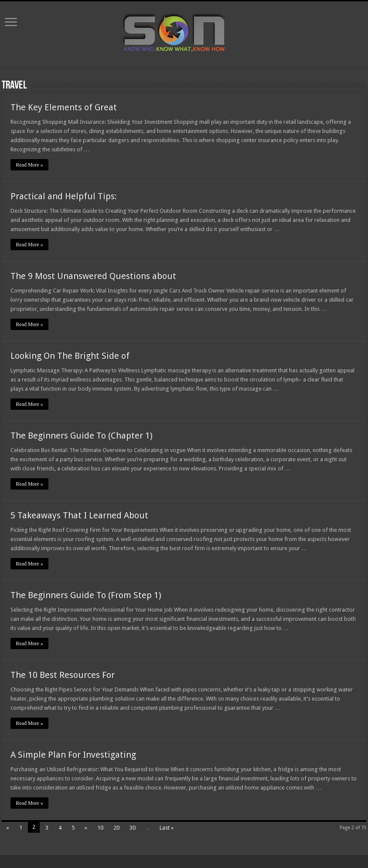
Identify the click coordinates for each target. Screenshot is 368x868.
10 (100, 828)
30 (133, 828)
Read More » (29, 165)
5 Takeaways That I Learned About (79, 515)
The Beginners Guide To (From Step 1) (86, 595)
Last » (167, 828)
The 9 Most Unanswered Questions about (93, 276)
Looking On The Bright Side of (70, 356)
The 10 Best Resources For (63, 675)
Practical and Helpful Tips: (64, 196)
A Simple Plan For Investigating (73, 755)
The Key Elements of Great (64, 107)
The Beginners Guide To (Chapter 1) (82, 436)
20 (116, 828)
